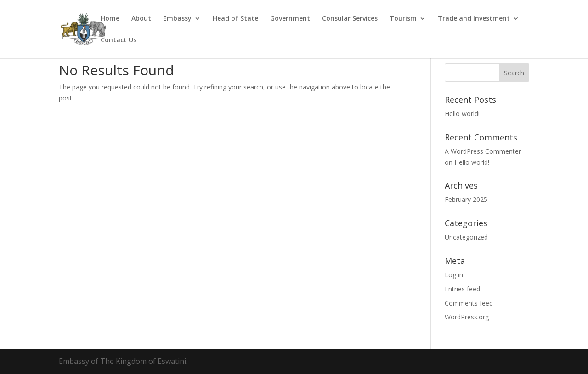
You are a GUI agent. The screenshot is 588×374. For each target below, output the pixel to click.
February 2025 (466, 199)
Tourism (403, 19)
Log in (454, 275)
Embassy (177, 19)
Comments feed (469, 303)
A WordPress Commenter (483, 151)
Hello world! (462, 114)
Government (290, 19)
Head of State (235, 19)
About (141, 19)
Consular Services (350, 19)
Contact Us (119, 40)
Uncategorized (466, 237)
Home (110, 19)
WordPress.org (467, 317)
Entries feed (462, 289)
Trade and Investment (474, 19)
